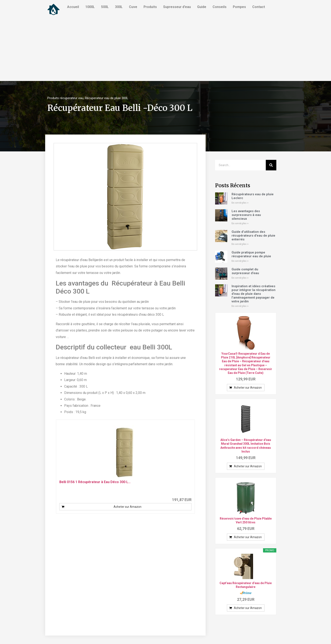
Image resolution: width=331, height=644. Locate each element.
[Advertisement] (165, 49)
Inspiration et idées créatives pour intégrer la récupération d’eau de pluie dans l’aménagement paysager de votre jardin (254, 294)
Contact (259, 7)
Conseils (220, 7)
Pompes (239, 7)
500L (105, 7)
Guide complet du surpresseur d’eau (245, 271)
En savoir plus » (240, 203)
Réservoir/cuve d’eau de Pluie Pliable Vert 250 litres (246, 520)
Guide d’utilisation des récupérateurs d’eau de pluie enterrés (253, 236)
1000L (90, 7)
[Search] (271, 165)
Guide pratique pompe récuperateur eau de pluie (251, 254)
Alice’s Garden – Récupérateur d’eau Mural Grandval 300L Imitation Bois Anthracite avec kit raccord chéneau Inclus (246, 446)
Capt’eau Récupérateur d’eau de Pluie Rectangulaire (246, 585)
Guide (202, 7)
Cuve (133, 7)
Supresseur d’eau (177, 7)
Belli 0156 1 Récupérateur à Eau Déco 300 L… (95, 482)
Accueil (73, 7)
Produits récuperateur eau (65, 98)
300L (119, 7)
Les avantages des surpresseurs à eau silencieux (246, 215)
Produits (150, 7)
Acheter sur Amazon (128, 507)
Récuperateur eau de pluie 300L (107, 98)
